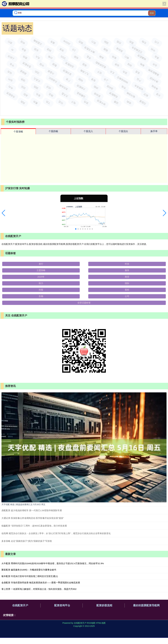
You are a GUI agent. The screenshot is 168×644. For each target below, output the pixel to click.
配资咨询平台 (62, 605)
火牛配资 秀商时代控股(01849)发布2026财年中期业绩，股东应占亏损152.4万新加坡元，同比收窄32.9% (53, 563)
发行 (41, 264)
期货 (127, 277)
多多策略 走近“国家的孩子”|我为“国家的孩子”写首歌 (27, 541)
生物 (41, 296)
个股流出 (123, 131)
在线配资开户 (20, 605)
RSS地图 (91, 623)
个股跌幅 (53, 131)
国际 (127, 283)
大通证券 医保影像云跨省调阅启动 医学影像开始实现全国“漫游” (33, 518)
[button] (3, 213)
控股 (41, 290)
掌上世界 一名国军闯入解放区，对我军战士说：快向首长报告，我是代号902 (39, 589)
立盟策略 (41, 270)
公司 (127, 296)
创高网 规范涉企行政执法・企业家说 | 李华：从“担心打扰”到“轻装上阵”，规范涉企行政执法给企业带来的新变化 (56, 533)
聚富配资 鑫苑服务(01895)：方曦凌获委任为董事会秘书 (29, 570)
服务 (127, 270)
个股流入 (88, 131)
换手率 (154, 131)
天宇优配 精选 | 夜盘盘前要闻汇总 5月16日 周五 (23, 504)
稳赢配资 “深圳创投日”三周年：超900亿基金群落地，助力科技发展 (34, 526)
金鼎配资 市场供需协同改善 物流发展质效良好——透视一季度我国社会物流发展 (41, 583)
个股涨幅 (18, 132)
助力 (41, 283)
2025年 (41, 277)
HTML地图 (101, 623)
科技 (127, 264)
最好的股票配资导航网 (146, 605)
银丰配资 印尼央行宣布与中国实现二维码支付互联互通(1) (30, 576)
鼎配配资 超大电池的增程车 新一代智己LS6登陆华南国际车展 (32, 510)
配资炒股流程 (104, 605)
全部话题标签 (84, 303)
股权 (127, 290)
